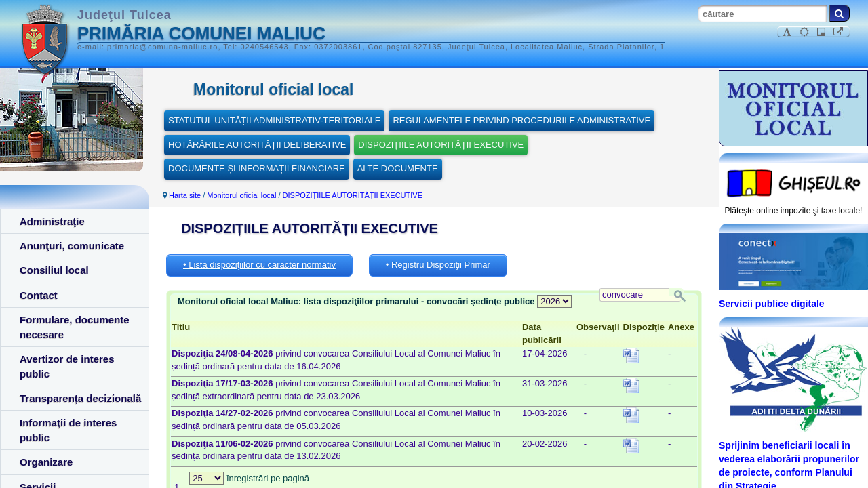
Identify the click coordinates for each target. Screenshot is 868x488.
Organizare (46, 462)
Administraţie (52, 221)
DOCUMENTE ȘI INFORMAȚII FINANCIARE (257, 168)
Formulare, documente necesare (75, 327)
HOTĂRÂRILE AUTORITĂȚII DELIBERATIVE (257, 145)
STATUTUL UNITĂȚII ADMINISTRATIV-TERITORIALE (274, 120)
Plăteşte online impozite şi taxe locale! (794, 211)
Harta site (185, 195)
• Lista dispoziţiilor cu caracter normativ (259, 265)
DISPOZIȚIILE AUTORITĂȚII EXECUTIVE (441, 145)
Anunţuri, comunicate (72, 246)
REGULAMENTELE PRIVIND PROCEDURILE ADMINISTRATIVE (521, 120)
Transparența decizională (80, 398)
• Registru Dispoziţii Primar (438, 265)
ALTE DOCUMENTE (398, 168)
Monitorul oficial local (241, 195)
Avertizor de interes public (67, 366)
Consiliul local (54, 270)
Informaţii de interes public (68, 430)
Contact (39, 295)
